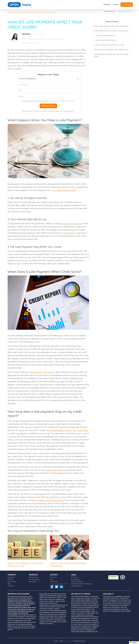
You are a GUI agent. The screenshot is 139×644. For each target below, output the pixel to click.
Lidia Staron (26, 34)
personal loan (69, 233)
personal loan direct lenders (42, 372)
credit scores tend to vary (56, 470)
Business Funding (34, 579)
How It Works (12, 582)
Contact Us (53, 577)
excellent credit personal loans (50, 500)
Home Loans (33, 582)
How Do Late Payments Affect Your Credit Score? (111, 26)
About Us (10, 579)
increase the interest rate (71, 223)
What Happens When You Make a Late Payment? (111, 31)
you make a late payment (64, 190)
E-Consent (74, 577)
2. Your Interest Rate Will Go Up (105, 40)
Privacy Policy (57, 101)
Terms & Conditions (77, 582)
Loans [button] (115, 5)
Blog (9, 584)
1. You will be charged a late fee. (105, 36)
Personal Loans (33, 577)
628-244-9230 (110, 11)
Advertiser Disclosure (125, 11)
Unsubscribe (54, 582)
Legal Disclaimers (77, 586)
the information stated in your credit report (69, 430)
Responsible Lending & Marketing (81, 584)
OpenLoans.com (67, 641)
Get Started (127, 5)
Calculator (11, 586)
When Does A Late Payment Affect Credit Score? (111, 50)
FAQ (51, 579)
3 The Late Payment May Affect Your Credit (109, 45)
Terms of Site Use (69, 101)
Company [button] (107, 5)
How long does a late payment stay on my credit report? (111, 55)
